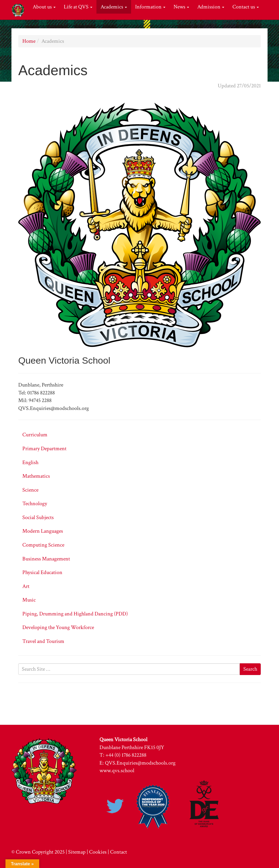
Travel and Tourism (43, 641)
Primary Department (44, 449)
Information (150, 7)
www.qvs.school (117, 771)
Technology (35, 504)
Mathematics (36, 476)
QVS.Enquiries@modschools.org (140, 763)
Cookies (98, 852)
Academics (114, 7)
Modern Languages (43, 531)
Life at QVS (78, 7)
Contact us (246, 7)
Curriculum (35, 435)
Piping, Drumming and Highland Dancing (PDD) (75, 614)
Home (29, 41)
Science (30, 490)
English (30, 462)
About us (44, 7)
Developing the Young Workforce (58, 627)
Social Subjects (38, 517)
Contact (119, 852)
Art (26, 586)
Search (250, 669)
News (181, 7)
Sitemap (77, 852)
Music (29, 600)
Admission (211, 7)
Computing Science (43, 545)
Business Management (46, 559)
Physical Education (42, 572)
